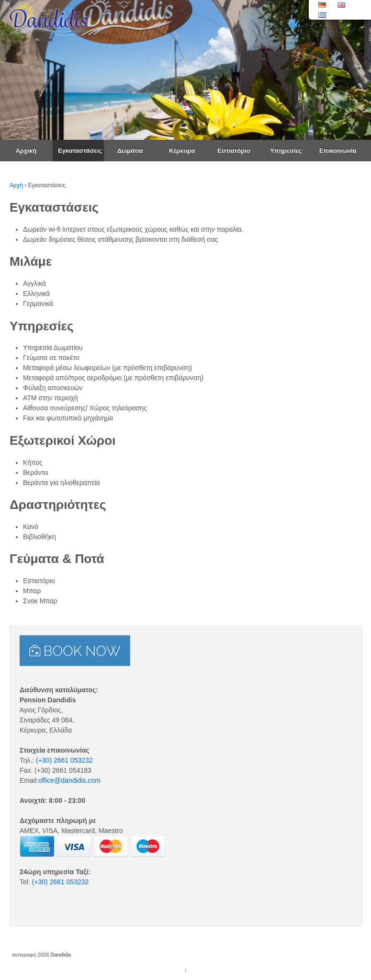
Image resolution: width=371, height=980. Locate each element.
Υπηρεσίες (286, 151)
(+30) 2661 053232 (64, 760)
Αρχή (16, 185)
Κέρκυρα (182, 151)
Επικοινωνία (338, 151)
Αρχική (26, 151)
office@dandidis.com (69, 780)
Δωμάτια (130, 151)
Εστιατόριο (234, 151)
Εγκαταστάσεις (80, 151)
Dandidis (60, 955)
